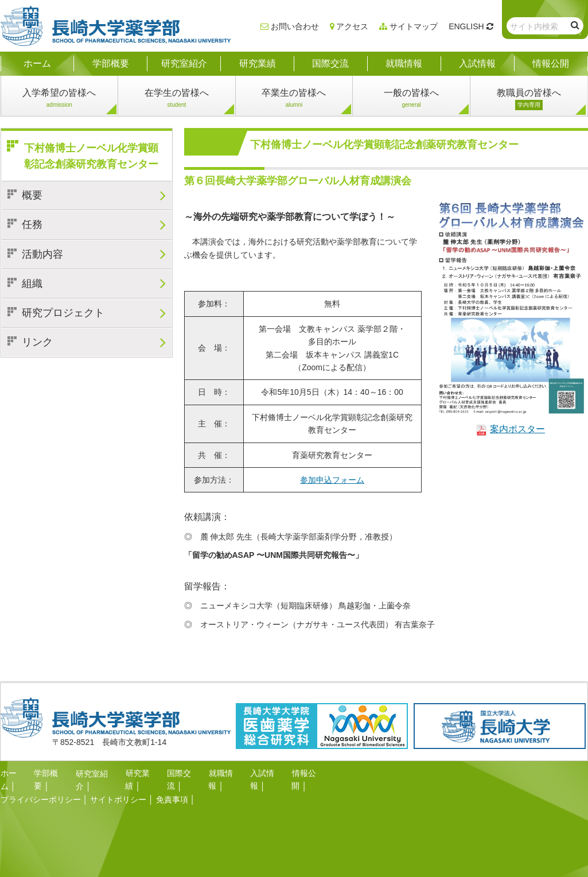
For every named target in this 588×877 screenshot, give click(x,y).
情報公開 (307, 773)
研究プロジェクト (63, 313)
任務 (32, 224)
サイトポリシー (118, 786)
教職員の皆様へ (529, 99)
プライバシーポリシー (41, 786)
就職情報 (224, 773)
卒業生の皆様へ (294, 99)
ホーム (13, 773)
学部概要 (50, 773)
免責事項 (172, 786)
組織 (32, 284)
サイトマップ (414, 26)
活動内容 (42, 254)
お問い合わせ (295, 26)
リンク (37, 342)
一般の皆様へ (411, 99)
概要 (32, 195)
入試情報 (266, 773)
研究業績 (141, 773)
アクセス (352, 26)
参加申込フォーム (332, 480)
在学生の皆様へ (177, 99)
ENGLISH (466, 26)
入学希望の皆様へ (59, 99)
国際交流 (183, 773)
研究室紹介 (96, 773)
